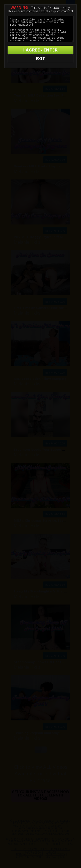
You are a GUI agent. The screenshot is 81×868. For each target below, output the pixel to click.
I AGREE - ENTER (40, 50)
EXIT (40, 58)
